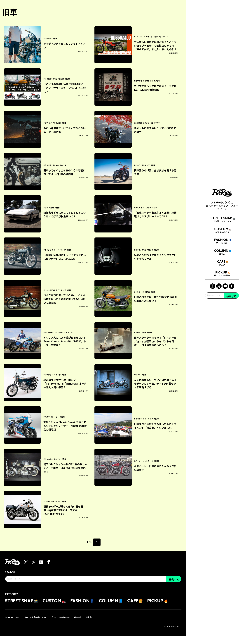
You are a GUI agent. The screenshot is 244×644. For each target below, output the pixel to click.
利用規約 (87, 625)
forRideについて (14, 625)
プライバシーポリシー (68, 625)
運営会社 (101, 625)
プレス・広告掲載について (40, 625)
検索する (231, 359)
